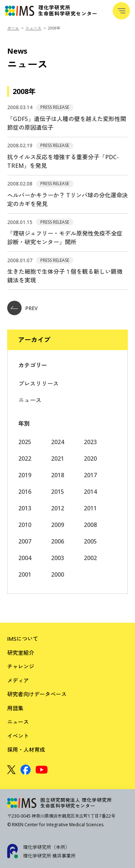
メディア (18, 680)
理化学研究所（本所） (46, 847)
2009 (58, 525)
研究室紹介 (21, 653)
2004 (25, 558)
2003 (58, 558)
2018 (58, 475)
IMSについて (23, 639)
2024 (58, 442)
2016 (25, 492)
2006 (58, 541)
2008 (90, 525)
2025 (25, 442)
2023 (90, 442)
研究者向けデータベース (37, 694)
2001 (25, 574)
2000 (58, 574)
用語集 (15, 708)
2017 (90, 475)
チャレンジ (21, 666)
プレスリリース (39, 384)
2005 (90, 541)
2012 (58, 508)
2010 (25, 525)
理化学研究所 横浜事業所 (49, 856)
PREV (22, 308)
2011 (90, 508)
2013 (25, 508)
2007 (25, 541)
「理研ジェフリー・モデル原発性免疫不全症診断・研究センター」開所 (65, 238)
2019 (25, 475)
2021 (58, 458)
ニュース (33, 28)
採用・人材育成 (26, 750)
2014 (90, 492)
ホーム (13, 28)
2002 (90, 558)
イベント (18, 736)
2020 (90, 458)
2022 (25, 458)
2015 (58, 492)
